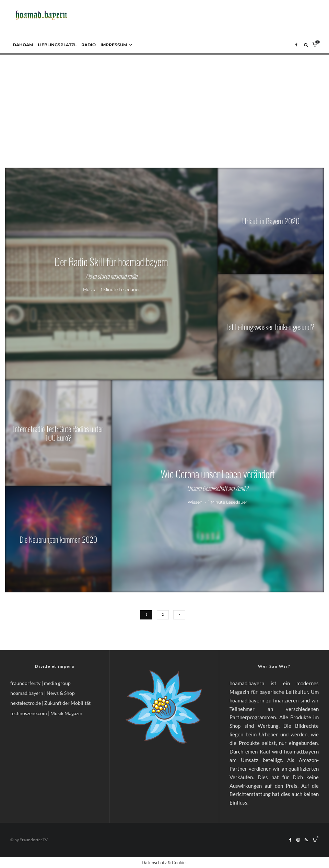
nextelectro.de (26, 703)
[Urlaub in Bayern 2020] (271, 221)
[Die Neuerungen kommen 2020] (58, 539)
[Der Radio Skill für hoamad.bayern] (111, 274)
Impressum (114, 45)
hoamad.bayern (27, 693)
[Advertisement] (164, 106)
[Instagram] (298, 840)
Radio (89, 45)
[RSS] (306, 840)
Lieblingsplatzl (57, 45)
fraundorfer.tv (25, 683)
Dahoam (23, 45)
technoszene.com (29, 713)
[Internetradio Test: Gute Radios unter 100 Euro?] (58, 433)
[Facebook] (290, 840)
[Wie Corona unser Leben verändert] (218, 486)
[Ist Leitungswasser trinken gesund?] (271, 327)
